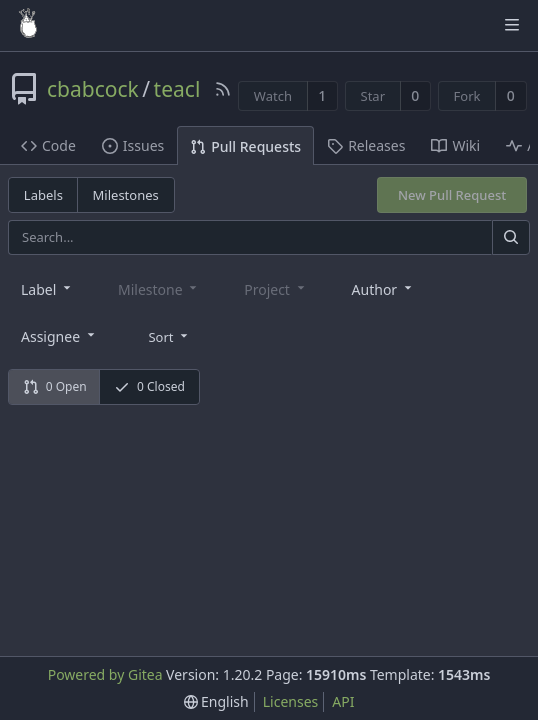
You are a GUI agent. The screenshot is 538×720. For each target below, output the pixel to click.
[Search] (511, 237)
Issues (133, 145)
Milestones (126, 195)
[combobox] (47, 288)
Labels (43, 195)
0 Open (55, 386)
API (343, 701)
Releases (366, 145)
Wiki (455, 145)
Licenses (291, 701)
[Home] (28, 25)
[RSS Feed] (223, 89)
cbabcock (93, 89)
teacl (177, 89)
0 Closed (149, 386)
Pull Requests (245, 146)
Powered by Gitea (105, 674)
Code (48, 145)
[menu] (169, 335)
